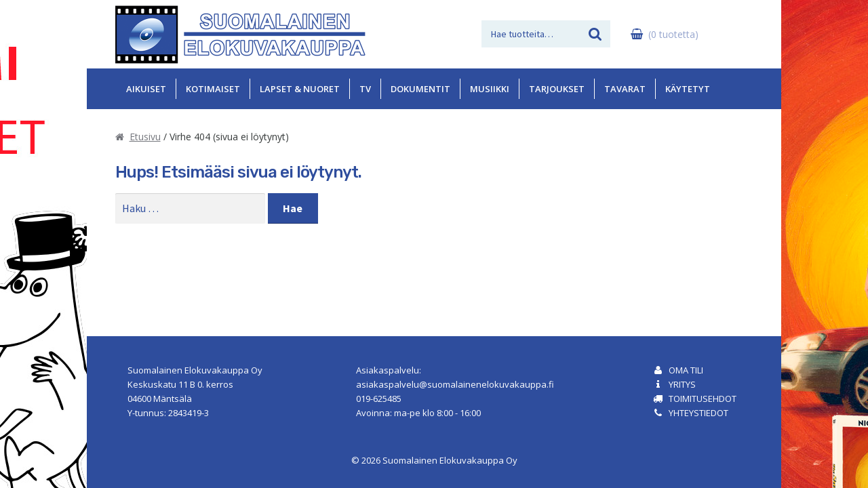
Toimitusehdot (703, 399)
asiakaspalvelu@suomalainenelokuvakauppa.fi (455, 384)
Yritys (682, 384)
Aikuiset (146, 89)
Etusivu (145, 137)
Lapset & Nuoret (300, 89)
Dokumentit (420, 89)
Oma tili (686, 370)
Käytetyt (688, 89)
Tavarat (625, 89)
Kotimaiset (213, 89)
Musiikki (490, 89)
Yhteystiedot (698, 413)
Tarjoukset (557, 89)
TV (365, 89)
